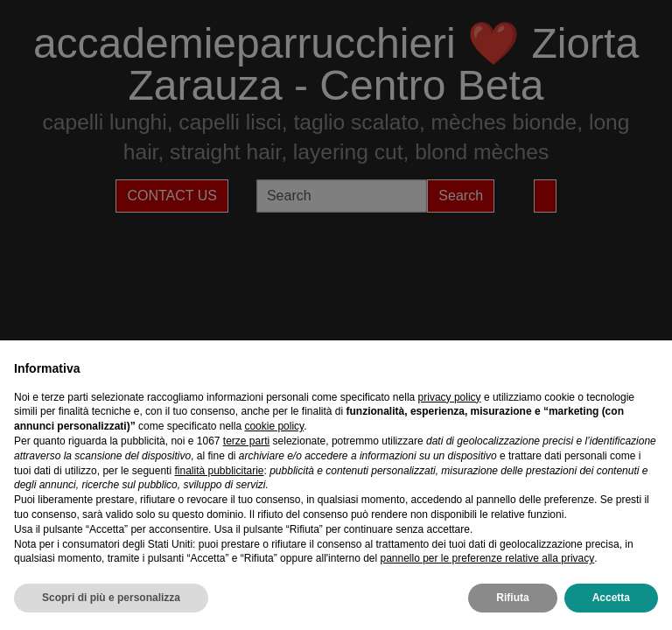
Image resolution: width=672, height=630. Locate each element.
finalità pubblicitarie (219, 471)
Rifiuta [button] (512, 598)
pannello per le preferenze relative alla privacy (487, 558)
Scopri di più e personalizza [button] (111, 598)
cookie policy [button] (274, 426)
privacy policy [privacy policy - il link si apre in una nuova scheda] (450, 397)
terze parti (246, 441)
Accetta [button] (611, 598)
